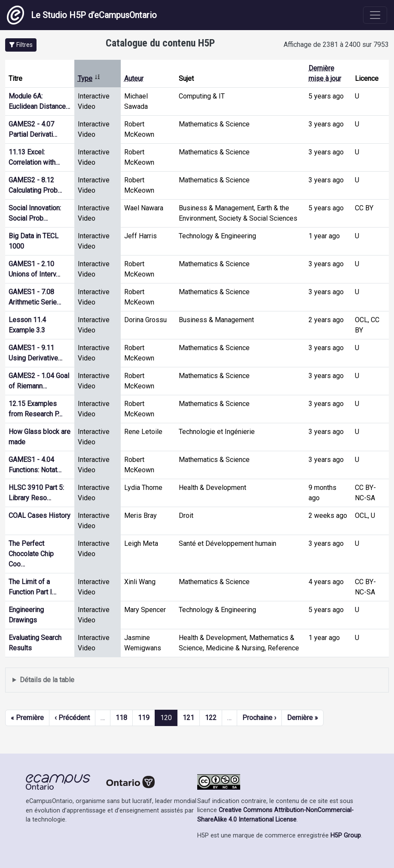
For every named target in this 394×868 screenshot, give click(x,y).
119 (144, 718)
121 (188, 718)
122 (211, 718)
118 (121, 718)
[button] (21, 45)
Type (89, 78)
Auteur (134, 78)
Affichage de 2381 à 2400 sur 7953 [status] (336, 45)
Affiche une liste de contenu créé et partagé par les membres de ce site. (197, 680)
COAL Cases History (40, 516)
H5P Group (346, 836)
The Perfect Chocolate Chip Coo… (31, 554)
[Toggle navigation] (375, 15)
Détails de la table (47, 680)
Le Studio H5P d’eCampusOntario (82, 15)
